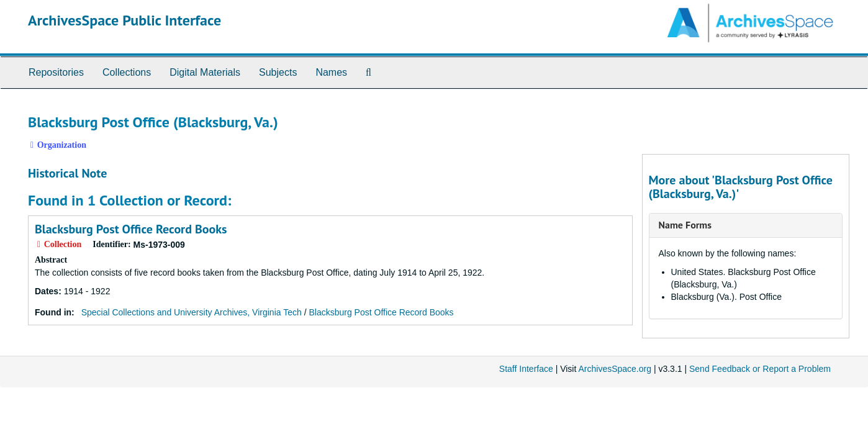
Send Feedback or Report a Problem (760, 369)
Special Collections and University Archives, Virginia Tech (192, 312)
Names (331, 72)
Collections (127, 72)
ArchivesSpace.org (615, 369)
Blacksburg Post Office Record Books (131, 229)
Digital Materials (205, 72)
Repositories (56, 72)
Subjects (278, 72)
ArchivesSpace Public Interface (124, 20)
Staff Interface (526, 369)
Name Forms (685, 225)
